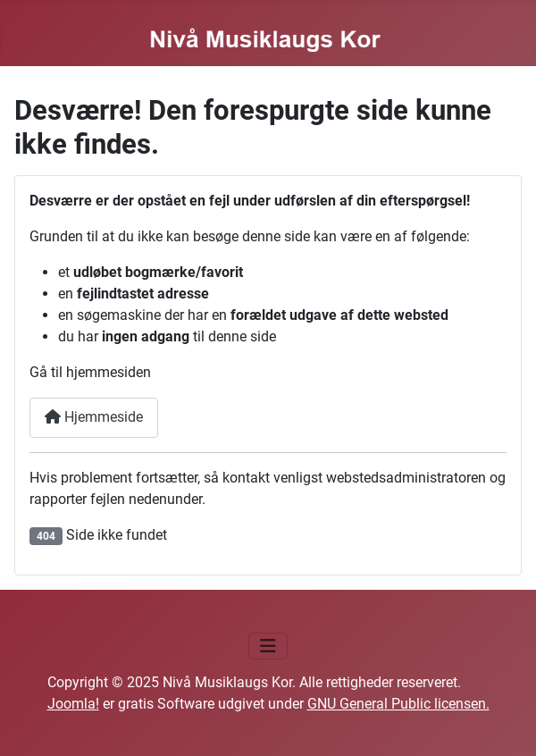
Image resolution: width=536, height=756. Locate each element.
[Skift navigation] (268, 646)
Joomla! (73, 704)
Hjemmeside (94, 417)
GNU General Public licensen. (398, 704)
